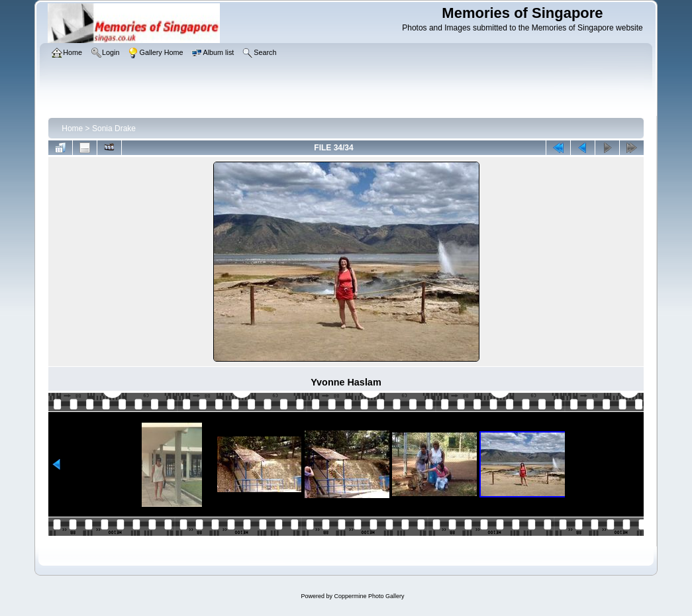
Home (72, 128)
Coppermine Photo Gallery (369, 596)
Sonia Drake (114, 128)
